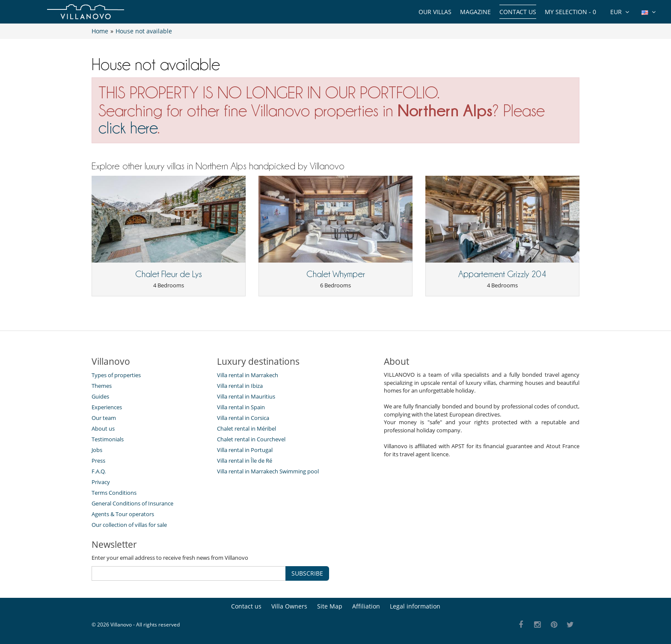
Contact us (518, 12)
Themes (102, 386)
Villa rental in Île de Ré (245, 461)
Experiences (107, 407)
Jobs (97, 450)
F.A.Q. (99, 471)
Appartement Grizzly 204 (502, 274)
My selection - (570, 12)
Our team (104, 418)
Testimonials (108, 439)
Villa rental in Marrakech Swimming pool (268, 471)
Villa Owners (289, 606)
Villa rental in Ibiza (240, 386)
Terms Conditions (114, 493)
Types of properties (116, 375)
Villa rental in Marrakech (248, 375)
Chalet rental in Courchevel (251, 439)
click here (128, 128)
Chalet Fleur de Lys (169, 274)
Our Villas (435, 12)
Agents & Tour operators (123, 514)
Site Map (330, 606)
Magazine (475, 12)
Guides (100, 396)
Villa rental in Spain (241, 407)
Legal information (415, 606)
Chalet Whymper (336, 274)
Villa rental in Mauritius (246, 396)
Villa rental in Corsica (243, 418)
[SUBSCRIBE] (189, 573)
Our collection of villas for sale (129, 525)
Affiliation (366, 606)
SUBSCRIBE (307, 573)
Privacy (101, 482)
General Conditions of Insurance (132, 503)
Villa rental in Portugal (245, 450)
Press (98, 461)
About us (103, 428)
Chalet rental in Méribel (246, 428)
